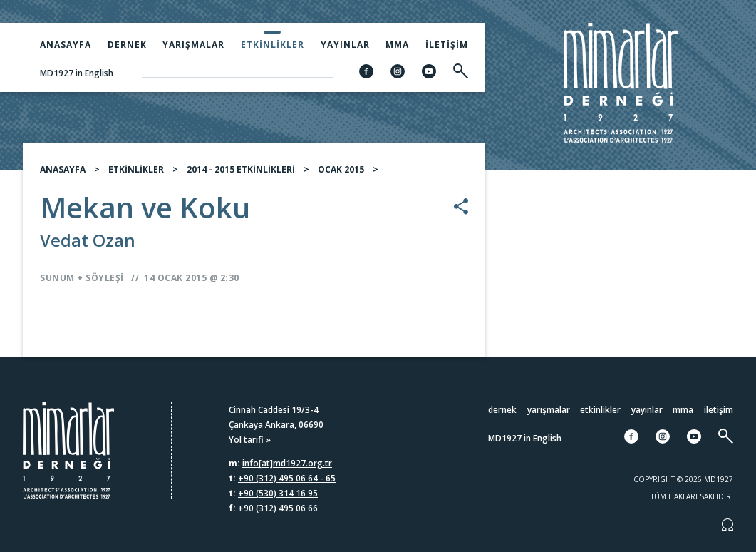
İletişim (447, 45)
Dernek (127, 45)
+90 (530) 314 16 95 (278, 493)
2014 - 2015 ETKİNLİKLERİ (241, 169)
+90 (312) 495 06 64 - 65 (287, 478)
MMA (397, 45)
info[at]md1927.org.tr (287, 463)
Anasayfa (66, 45)
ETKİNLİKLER (136, 169)
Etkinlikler (273, 45)
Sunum (57, 278)
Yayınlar (345, 45)
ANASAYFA (63, 169)
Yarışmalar (193, 45)
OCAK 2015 (341, 169)
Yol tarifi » (250, 440)
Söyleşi (105, 278)
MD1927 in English (77, 73)
